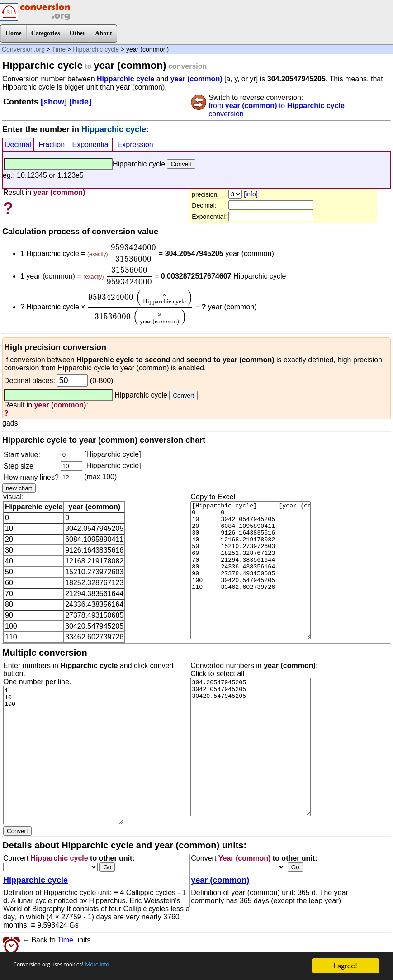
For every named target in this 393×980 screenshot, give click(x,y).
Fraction (52, 144)
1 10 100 (63, 755)
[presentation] (133, 253)
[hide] (80, 102)
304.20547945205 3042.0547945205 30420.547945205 (251, 747)
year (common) (196, 79)
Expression (135, 144)
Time (59, 49)
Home (14, 33)
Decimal (18, 144)
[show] (54, 102)
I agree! (346, 966)
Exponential (91, 144)
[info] (251, 194)
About (103, 33)
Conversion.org (23, 49)
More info (121, 966)
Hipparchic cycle (96, 49)
